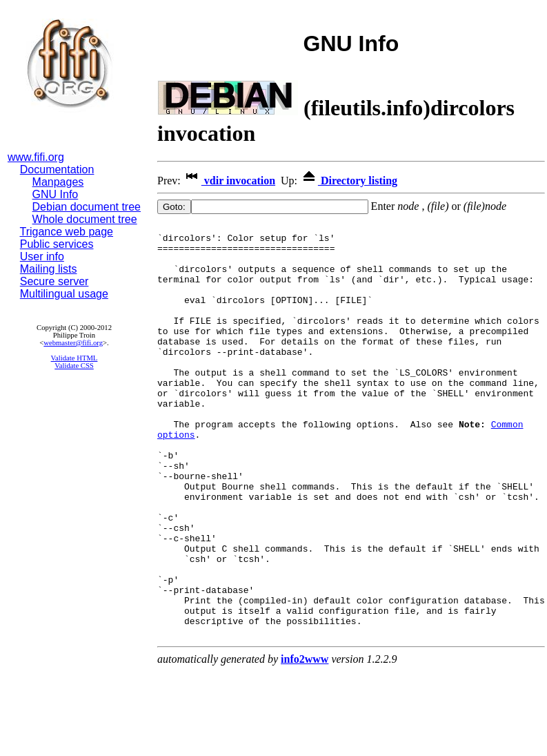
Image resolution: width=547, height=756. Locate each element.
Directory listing (349, 181)
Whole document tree (85, 219)
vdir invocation (229, 181)
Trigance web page (67, 232)
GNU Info (56, 194)
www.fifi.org (36, 157)
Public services (57, 244)
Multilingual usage (64, 294)
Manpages (58, 182)
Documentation (57, 169)
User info (42, 256)
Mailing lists (49, 269)
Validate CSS (74, 366)
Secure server (54, 281)
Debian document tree (87, 207)
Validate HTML (74, 358)
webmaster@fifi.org (73, 343)
